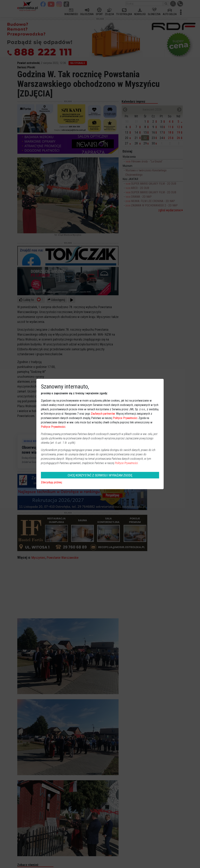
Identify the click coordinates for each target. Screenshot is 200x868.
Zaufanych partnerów (103, 414)
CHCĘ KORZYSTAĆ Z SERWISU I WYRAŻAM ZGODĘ (100, 475)
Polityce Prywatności (125, 418)
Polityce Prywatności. (127, 463)
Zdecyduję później (51, 482)
